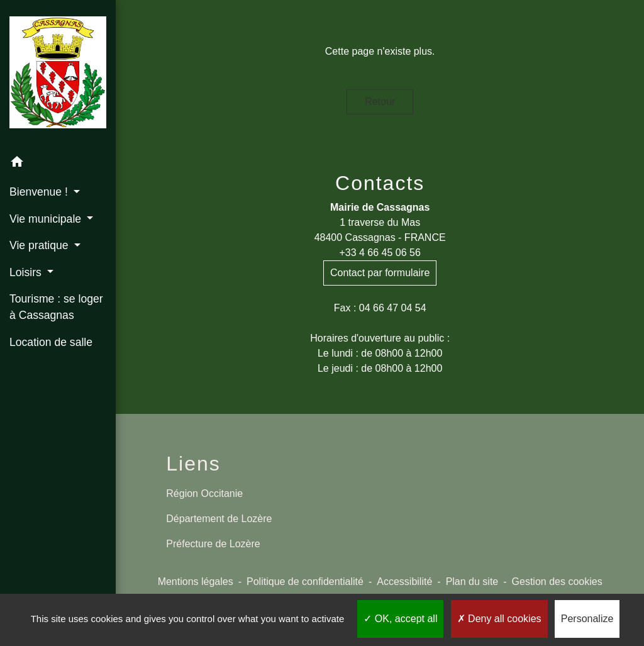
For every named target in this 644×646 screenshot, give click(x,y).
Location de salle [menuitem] (51, 342)
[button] (58, 164)
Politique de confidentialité (305, 582)
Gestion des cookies (557, 582)
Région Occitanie (204, 493)
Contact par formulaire (380, 273)
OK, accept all (400, 619)
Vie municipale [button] (47, 219)
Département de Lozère (219, 519)
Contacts (380, 183)
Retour (380, 102)
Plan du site (472, 582)
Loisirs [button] (27, 272)
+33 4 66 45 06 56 (380, 253)
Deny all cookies (499, 619)
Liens (193, 464)
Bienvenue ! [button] (40, 192)
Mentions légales (196, 582)
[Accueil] (58, 75)
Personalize (587, 619)
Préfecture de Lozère (213, 544)
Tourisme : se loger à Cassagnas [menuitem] (56, 307)
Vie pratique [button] (40, 245)
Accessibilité (404, 582)
